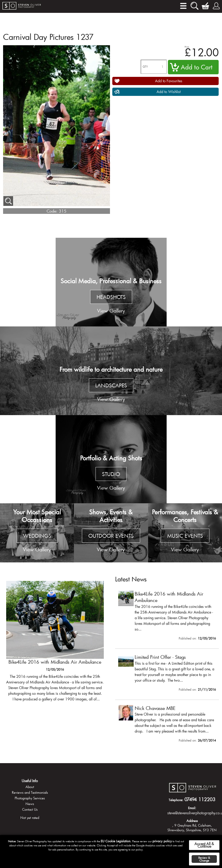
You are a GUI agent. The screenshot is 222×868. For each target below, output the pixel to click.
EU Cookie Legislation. (116, 841)
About (30, 787)
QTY (145, 67)
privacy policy (162, 841)
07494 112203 (200, 799)
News (30, 804)
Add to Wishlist (169, 92)
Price (187, 47)
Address (192, 821)
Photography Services (30, 798)
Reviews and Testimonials (30, 792)
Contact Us (30, 809)
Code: (52, 211)
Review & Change (204, 859)
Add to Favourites (169, 81)
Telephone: (176, 800)
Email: (192, 808)
